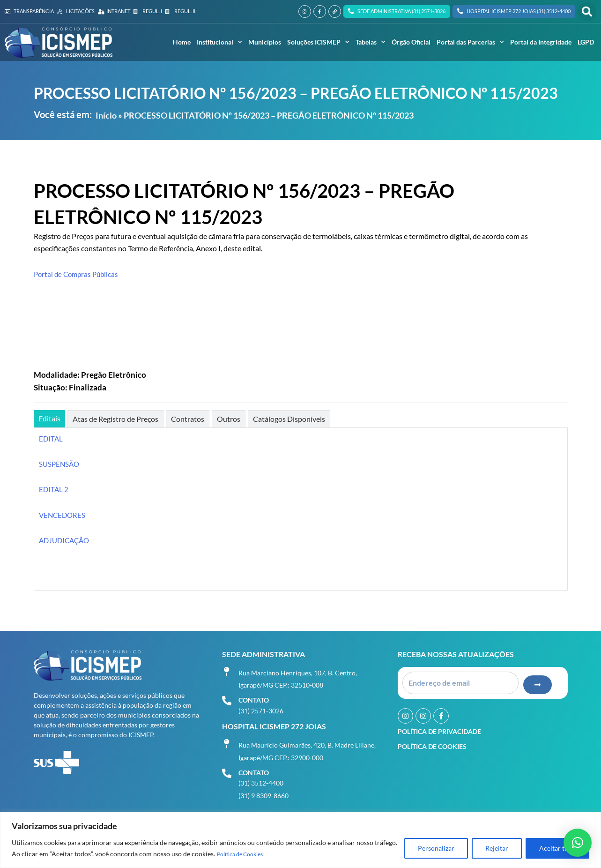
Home (182, 42)
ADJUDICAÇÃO (66, 540)
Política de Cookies (245, 854)
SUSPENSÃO (60, 464)
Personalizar (436, 849)
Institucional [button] (219, 42)
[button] (587, 12)
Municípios (265, 42)
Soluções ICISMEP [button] (318, 42)
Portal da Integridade (541, 42)
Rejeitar (497, 849)
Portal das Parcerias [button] (470, 42)
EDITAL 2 (54, 489)
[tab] (49, 419)
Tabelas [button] (371, 42)
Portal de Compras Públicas (78, 274)
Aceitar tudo (557, 849)
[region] (300, 840)
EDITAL (51, 438)
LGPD (586, 42)
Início (106, 115)
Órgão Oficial (411, 42)
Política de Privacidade (439, 729)
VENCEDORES (63, 515)
